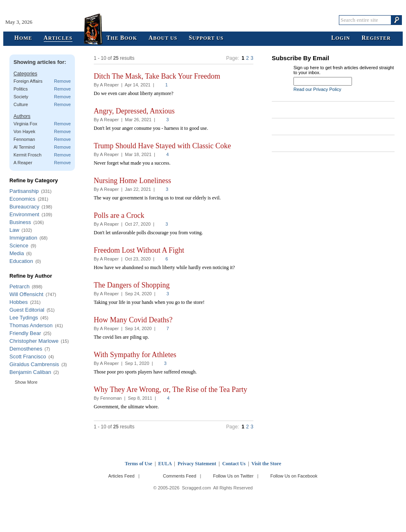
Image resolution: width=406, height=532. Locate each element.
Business (20, 222)
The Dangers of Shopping (132, 285)
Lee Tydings (24, 318)
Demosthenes (26, 349)
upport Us (206, 38)
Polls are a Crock (119, 215)
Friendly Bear (25, 333)
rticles (58, 38)
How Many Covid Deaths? (133, 320)
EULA (165, 464)
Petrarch (19, 286)
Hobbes (19, 302)
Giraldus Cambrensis (34, 364)
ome (23, 38)
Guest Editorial (27, 310)
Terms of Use (139, 464)
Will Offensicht (26, 294)
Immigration (23, 238)
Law (14, 230)
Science (19, 246)
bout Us (163, 38)
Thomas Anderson (31, 325)
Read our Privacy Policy (317, 89)
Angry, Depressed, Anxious (134, 111)
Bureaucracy (24, 207)
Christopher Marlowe (34, 341)
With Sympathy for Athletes (135, 355)
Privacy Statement (197, 464)
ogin (341, 38)
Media (17, 253)
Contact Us (234, 464)
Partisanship (24, 191)
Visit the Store (266, 464)
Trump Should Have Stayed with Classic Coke (162, 146)
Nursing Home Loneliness (132, 181)
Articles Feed (122, 476)
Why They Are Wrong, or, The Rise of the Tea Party (170, 389)
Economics (23, 199)
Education (21, 261)
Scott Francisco (28, 357)
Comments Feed (179, 476)
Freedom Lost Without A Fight (139, 250)
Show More (26, 382)
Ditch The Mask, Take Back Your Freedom (157, 76)
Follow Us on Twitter (233, 476)
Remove (62, 81)
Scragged (203, 20)
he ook (122, 38)
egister (376, 38)
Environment (24, 214)
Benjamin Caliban (30, 372)
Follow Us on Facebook (294, 476)
